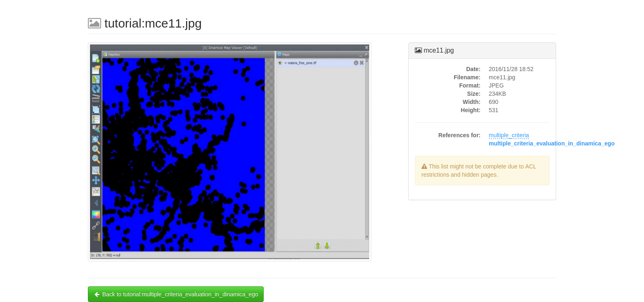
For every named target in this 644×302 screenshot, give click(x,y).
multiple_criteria (509, 135)
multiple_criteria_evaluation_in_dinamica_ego (552, 143)
